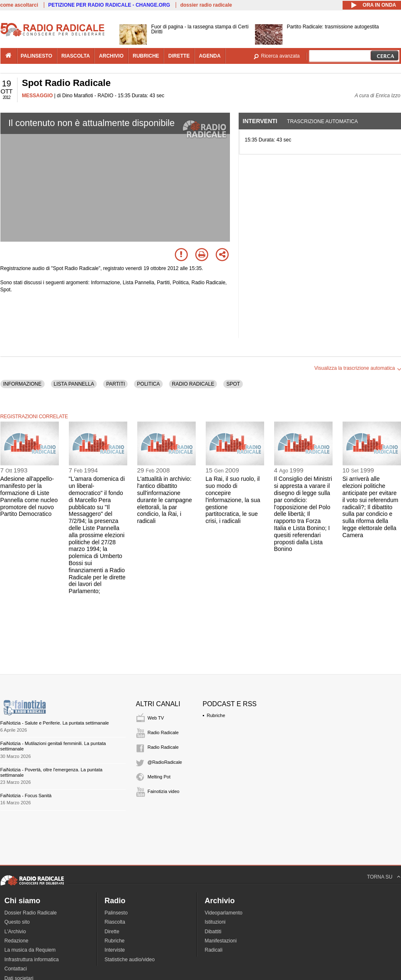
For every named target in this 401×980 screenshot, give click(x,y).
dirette (179, 56)
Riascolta (115, 922)
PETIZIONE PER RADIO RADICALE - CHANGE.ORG (109, 5)
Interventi (260, 121)
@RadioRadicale (165, 762)
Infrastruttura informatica (32, 960)
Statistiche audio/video (130, 960)
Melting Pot (159, 777)
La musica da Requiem (30, 950)
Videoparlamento (224, 913)
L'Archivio (15, 932)
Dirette (112, 932)
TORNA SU (380, 877)
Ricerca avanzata (281, 56)
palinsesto (37, 56)
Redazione (16, 941)
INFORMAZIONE (23, 384)
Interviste (115, 950)
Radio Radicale (163, 732)
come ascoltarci (19, 5)
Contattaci (16, 969)
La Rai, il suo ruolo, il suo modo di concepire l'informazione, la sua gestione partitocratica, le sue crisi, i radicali (233, 500)
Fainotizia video (164, 791)
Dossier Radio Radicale (31, 913)
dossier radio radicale (206, 5)
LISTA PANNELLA (74, 384)
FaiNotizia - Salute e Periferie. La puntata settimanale (55, 723)
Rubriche (216, 715)
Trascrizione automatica (323, 121)
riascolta (76, 56)
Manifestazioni (221, 941)
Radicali (214, 950)
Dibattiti (213, 932)
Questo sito (17, 922)
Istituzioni (215, 922)
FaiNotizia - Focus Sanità (26, 796)
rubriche (146, 56)
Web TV (156, 718)
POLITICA (148, 384)
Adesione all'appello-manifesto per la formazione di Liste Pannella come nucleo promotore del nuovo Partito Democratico (29, 496)
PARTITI (115, 384)
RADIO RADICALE (193, 384)
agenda (210, 56)
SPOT (233, 384)
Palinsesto (116, 913)
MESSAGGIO (38, 96)
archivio (111, 56)
